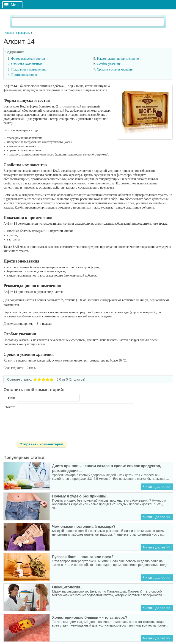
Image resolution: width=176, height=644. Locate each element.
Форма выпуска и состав (28, 59)
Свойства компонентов (27, 64)
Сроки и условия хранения (115, 69)
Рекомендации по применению (118, 59)
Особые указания (109, 64)
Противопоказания (24, 75)
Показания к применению (29, 69)
